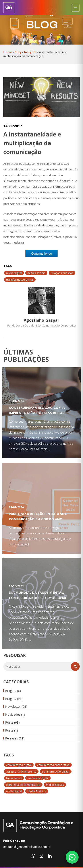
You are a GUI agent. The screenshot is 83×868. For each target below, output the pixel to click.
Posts (12, 722)
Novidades (15, 714)
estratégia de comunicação (23, 785)
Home (8, 52)
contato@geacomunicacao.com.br (27, 847)
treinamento (14, 778)
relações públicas (62, 273)
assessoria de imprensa (21, 772)
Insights (30, 52)
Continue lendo (41, 254)
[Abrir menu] (76, 8)
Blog (18, 52)
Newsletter (16, 707)
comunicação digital (19, 765)
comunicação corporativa (53, 765)
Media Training (37, 791)
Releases (15, 738)
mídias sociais (55, 785)
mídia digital (14, 791)
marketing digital (38, 778)
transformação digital (56, 772)
